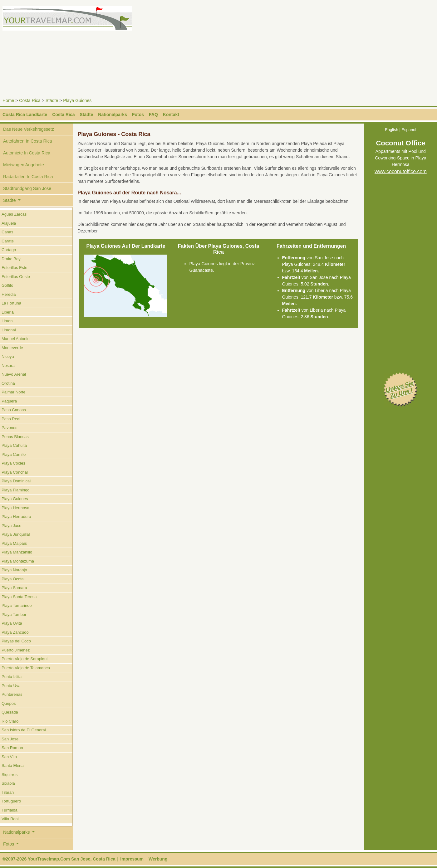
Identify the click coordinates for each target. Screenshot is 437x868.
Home (8, 100)
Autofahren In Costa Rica (27, 141)
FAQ (153, 115)
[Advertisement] (329, 50)
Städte (52, 100)
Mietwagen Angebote (24, 165)
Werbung (158, 859)
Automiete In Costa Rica (27, 153)
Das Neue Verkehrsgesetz (29, 129)
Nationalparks (113, 115)
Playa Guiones (77, 100)
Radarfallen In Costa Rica (28, 177)
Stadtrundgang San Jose (27, 188)
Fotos (138, 115)
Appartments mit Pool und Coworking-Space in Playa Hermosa (401, 158)
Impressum (132, 859)
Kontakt (171, 115)
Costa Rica (30, 100)
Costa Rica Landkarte (25, 115)
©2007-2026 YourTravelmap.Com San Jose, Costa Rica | (60, 859)
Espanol (409, 130)
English (392, 130)
